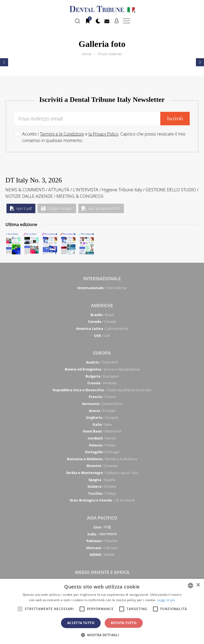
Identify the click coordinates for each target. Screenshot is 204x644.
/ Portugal (102, 452)
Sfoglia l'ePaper (57, 208)
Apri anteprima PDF (101, 208)
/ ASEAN (102, 555)
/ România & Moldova (102, 459)
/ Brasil (102, 315)
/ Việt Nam (102, 548)
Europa (102, 353)
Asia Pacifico (102, 518)
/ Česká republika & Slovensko (102, 390)
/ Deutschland (102, 404)
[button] (102, 635)
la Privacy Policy (103, 134)
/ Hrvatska (102, 383)
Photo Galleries (110, 54)
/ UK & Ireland (102, 500)
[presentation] (4, 62)
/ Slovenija (102, 466)
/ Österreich (102, 362)
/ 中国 (102, 527)
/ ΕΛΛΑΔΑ (102, 411)
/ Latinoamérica (102, 328)
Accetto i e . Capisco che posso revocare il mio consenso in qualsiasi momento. (104, 137)
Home (87, 54)
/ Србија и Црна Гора (102, 473)
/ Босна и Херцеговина (102, 369)
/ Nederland (102, 431)
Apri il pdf (21, 208)
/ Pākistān (102, 541)
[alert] (102, 611)
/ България (102, 376)
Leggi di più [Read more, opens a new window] (166, 600)
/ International (102, 288)
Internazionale (102, 279)
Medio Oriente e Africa (102, 572)
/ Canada (102, 321)
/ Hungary (102, 417)
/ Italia (102, 424)
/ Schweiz (102, 486)
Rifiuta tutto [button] (124, 623)
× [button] (198, 585)
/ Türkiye (102, 493)
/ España (102, 480)
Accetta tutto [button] (81, 623)
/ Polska (102, 445)
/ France (102, 397)
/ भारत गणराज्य (102, 534)
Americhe (102, 306)
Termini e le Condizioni (62, 134)
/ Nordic (102, 438)
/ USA (102, 335)
